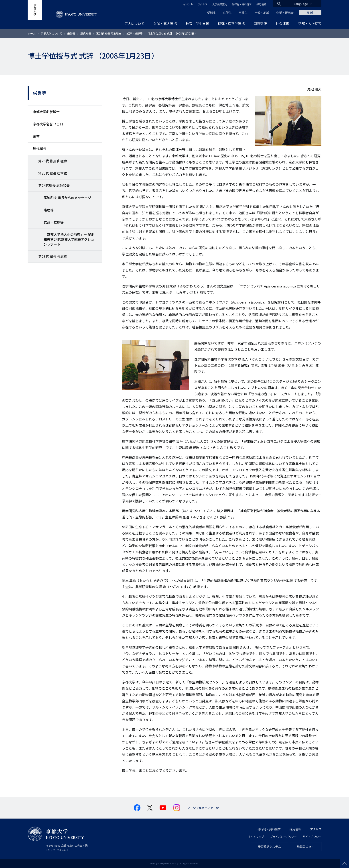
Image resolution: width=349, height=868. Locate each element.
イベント (188, 4)
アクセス (203, 4)
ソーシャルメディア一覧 (203, 808)
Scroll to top (345, 864)
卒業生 (243, 13)
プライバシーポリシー (283, 836)
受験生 (212, 13)
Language (301, 4)
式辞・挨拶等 (134, 33)
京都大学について (51, 33)
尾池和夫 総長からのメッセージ (67, 198)
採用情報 (261, 4)
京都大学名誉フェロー (50, 124)
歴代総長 (86, 33)
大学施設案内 (220, 4)
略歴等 (49, 210)
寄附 (310, 13)
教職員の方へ (306, 847)
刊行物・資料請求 (242, 4)
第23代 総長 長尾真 (53, 256)
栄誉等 (71, 33)
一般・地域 (262, 13)
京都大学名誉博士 (46, 112)
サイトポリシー (312, 836)
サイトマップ (256, 836)
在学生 (227, 13)
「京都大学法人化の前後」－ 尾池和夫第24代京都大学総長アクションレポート (69, 239)
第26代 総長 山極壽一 (54, 161)
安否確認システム (269, 847)
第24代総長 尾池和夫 (109, 33)
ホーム (32, 33)
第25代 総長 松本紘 (53, 173)
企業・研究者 (285, 13)
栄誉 (36, 136)
